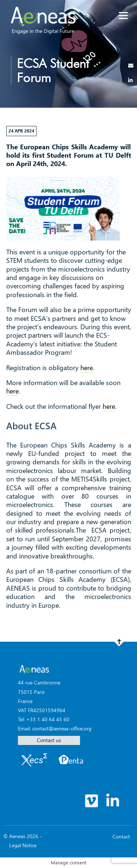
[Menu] (123, 16)
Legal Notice (23, 845)
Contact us (49, 740)
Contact (121, 836)
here (87, 368)
